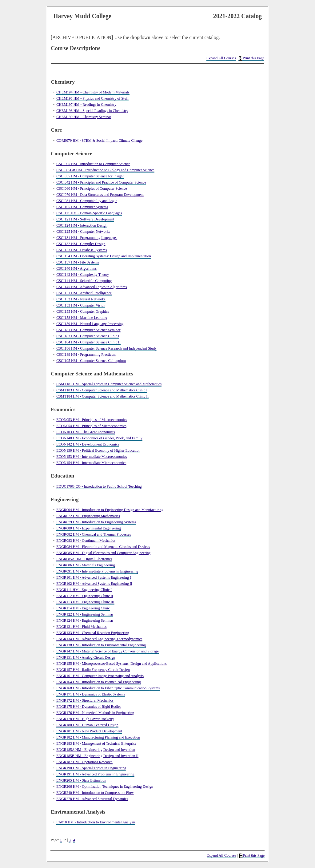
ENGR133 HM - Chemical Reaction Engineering (93, 633)
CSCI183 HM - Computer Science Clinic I (88, 336)
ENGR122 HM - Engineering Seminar (85, 614)
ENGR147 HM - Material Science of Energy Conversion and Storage (108, 651)
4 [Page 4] (74, 840)
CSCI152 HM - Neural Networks (81, 299)
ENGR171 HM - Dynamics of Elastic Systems (91, 694)
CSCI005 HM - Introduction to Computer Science (93, 164)
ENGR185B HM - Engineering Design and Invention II (97, 756)
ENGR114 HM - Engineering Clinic (83, 608)
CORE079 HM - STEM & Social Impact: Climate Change (99, 141)
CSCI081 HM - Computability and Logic (87, 201)
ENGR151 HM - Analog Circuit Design (86, 657)
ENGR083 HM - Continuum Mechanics (86, 541)
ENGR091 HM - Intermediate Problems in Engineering (97, 571)
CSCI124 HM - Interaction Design (82, 225)
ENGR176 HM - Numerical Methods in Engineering (95, 713)
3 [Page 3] (70, 840)
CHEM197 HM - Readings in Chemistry (86, 105)
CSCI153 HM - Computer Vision (81, 305)
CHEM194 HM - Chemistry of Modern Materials (93, 92)
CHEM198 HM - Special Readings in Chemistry (92, 111)
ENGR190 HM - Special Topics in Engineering (91, 768)
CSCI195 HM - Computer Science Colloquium (91, 361)
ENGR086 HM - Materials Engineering (86, 565)
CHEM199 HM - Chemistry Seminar (84, 117)
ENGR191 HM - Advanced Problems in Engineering (95, 774)
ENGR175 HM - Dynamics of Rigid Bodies (89, 707)
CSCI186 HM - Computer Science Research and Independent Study (106, 348)
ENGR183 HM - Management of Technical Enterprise (96, 743)
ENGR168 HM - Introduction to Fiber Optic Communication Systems (108, 688)
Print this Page (252, 58)
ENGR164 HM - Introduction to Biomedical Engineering (99, 682)
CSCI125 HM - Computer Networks (83, 232)
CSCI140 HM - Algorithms (76, 268)
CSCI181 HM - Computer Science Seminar (88, 330)
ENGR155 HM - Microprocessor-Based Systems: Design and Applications (112, 664)
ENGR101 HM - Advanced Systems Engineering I (94, 577)
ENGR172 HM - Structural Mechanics (85, 700)
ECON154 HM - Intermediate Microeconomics (91, 463)
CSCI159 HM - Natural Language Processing (90, 324)
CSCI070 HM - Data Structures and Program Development (100, 195)
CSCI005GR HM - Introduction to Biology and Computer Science (105, 170)
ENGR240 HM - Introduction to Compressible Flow (95, 793)
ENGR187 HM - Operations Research (84, 762)
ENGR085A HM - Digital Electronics (84, 559)
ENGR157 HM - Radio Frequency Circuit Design (93, 670)
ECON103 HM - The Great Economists (86, 432)
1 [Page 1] (61, 840)
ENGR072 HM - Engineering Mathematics (88, 516)
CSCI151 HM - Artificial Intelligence (84, 293)
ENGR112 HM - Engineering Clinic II (85, 596)
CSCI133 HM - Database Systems (82, 250)
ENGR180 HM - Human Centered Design (87, 725)
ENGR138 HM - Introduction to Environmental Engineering (101, 645)
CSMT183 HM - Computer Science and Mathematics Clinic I (102, 390)
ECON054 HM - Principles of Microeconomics (91, 426)
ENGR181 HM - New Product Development (89, 731)
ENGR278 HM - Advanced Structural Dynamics (92, 799)
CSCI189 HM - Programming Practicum (86, 355)
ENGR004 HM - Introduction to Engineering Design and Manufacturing (110, 510)
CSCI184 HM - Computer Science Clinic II (88, 342)
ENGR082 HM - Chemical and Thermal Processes (94, 534)
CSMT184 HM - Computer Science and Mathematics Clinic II (102, 396)
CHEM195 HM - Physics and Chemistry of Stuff (92, 98)
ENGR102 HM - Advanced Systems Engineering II (94, 584)
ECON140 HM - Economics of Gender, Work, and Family (99, 438)
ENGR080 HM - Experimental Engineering (88, 528)
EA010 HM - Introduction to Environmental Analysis (96, 822)
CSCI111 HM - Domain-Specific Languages (89, 213)
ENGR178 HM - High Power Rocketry (85, 719)
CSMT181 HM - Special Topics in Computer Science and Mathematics (109, 384)
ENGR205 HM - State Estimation (81, 780)
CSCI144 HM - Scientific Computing (84, 281)
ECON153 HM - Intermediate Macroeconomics (92, 457)
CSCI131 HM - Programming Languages (87, 238)
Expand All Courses (221, 58)
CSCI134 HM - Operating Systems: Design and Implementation (104, 256)
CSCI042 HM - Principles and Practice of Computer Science (101, 182)
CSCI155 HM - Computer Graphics (83, 311)
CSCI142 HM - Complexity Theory (83, 275)
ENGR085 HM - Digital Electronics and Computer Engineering (103, 553)
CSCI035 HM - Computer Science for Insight (90, 176)
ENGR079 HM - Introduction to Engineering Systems (96, 522)
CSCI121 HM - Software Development (85, 219)
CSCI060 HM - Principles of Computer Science (92, 188)
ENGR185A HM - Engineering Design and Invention (96, 750)
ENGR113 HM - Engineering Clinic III (85, 602)
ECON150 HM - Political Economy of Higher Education (98, 450)
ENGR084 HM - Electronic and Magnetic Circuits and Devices (103, 547)
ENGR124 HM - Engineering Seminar (85, 620)
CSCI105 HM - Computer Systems (82, 207)
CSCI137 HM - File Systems (78, 262)
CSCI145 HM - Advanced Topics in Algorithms (92, 287)
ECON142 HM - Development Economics (88, 444)
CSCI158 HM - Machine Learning (82, 318)
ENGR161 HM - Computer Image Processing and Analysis (100, 676)
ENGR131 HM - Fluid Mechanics (81, 627)
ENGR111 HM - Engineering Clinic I (84, 590)
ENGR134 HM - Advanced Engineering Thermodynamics (99, 639)
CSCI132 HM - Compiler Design (81, 244)
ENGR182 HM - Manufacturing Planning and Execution (98, 737)
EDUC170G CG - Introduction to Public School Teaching (99, 486)
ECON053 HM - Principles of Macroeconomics (92, 420)
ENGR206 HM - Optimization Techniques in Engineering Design (105, 787)
